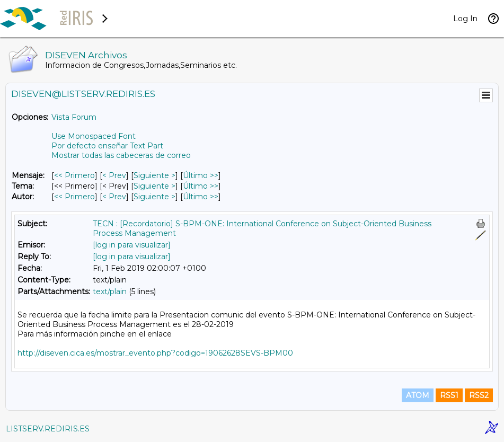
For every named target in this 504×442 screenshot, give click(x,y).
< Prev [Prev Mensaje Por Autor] (114, 197)
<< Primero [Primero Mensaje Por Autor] (74, 197)
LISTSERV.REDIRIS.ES (48, 429)
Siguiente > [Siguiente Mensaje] (154, 175)
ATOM (418, 395)
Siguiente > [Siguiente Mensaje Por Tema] (154, 186)
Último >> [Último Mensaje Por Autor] (201, 197)
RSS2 (479, 395)
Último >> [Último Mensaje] (201, 175)
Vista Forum (74, 117)
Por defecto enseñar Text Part (107, 146)
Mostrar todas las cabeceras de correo (121, 155)
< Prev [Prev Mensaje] (114, 175)
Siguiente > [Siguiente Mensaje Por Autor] (154, 197)
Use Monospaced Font (94, 136)
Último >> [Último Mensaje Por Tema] (201, 186)
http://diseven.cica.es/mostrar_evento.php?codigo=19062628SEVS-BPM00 (155, 353)
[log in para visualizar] (132, 245)
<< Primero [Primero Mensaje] (74, 175)
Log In (465, 19)
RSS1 (449, 395)
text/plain (110, 291)
